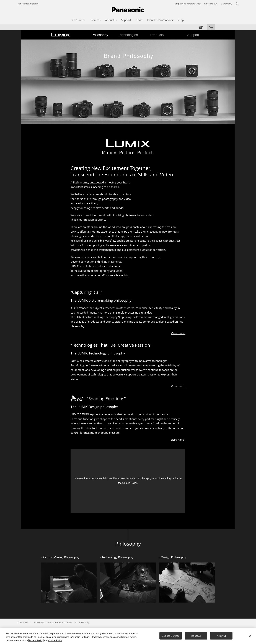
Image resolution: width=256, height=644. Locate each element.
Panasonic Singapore (28, 4)
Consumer (23, 622)
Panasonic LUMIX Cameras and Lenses (53, 622)
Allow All (221, 636)
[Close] (250, 636)
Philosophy (84, 622)
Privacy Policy (36, 640)
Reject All (196, 636)
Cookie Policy (130, 483)
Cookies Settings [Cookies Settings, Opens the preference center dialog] (171, 636)
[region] (128, 636)
